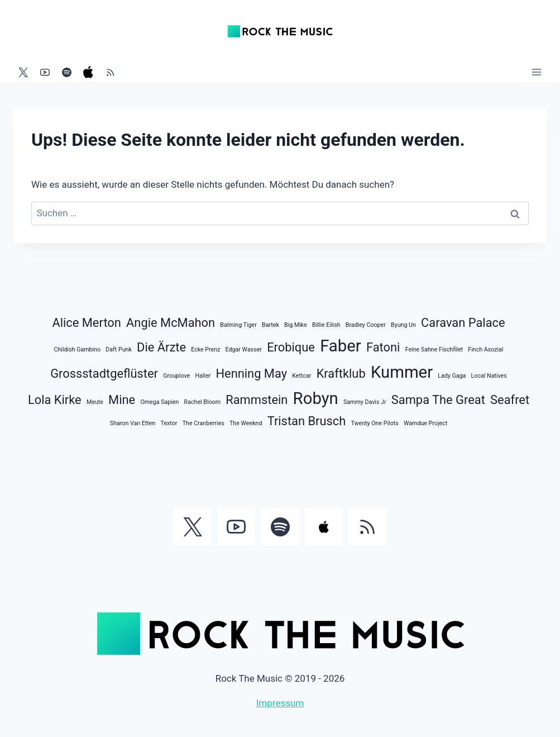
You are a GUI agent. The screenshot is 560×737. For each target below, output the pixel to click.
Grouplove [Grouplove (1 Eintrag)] (176, 376)
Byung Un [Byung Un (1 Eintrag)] (403, 325)
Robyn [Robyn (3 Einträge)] (316, 398)
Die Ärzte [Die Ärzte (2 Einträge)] (161, 347)
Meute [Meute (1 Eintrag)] (95, 402)
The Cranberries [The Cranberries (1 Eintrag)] (204, 423)
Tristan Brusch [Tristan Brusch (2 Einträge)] (307, 421)
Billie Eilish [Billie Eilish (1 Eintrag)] (326, 325)
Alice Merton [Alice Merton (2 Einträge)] (86, 323)
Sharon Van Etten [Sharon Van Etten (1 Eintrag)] (133, 423)
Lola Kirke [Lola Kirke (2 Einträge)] (55, 400)
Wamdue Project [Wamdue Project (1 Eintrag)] (425, 423)
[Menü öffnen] (536, 72)
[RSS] (110, 72)
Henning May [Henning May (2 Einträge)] (251, 374)
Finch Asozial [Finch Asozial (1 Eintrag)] (485, 350)
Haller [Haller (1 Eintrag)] (203, 376)
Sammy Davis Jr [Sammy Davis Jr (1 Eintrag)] (365, 402)
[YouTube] (45, 72)
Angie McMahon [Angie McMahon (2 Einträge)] (171, 323)
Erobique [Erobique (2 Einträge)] (291, 347)
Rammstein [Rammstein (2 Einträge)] (257, 400)
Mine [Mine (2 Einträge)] (122, 400)
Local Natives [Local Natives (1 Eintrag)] (489, 376)
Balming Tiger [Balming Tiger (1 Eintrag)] (238, 325)
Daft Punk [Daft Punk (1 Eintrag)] (119, 350)
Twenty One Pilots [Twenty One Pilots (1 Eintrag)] (375, 423)
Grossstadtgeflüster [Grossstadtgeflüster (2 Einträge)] (104, 374)
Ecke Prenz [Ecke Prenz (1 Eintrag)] (205, 350)
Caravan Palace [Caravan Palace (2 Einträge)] (463, 323)
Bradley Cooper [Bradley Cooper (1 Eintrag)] (366, 325)
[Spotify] (66, 72)
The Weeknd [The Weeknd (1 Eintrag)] (246, 423)
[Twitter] (23, 72)
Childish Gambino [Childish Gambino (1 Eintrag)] (78, 350)
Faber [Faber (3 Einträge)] (341, 346)
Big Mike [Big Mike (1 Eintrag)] (296, 325)
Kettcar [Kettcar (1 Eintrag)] (301, 376)
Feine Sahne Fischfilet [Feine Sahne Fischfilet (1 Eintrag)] (434, 350)
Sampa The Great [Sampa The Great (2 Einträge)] (438, 400)
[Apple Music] (88, 72)
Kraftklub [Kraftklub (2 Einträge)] (341, 374)
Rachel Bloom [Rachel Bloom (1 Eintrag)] (202, 402)
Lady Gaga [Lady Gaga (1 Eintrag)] (452, 376)
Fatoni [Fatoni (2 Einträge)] (383, 347)
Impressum (280, 703)
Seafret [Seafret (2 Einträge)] (510, 400)
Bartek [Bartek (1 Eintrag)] (271, 325)
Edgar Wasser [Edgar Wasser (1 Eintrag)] (244, 350)
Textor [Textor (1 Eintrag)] (169, 423)
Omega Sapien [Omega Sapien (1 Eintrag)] (159, 402)
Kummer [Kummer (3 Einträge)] (402, 372)
